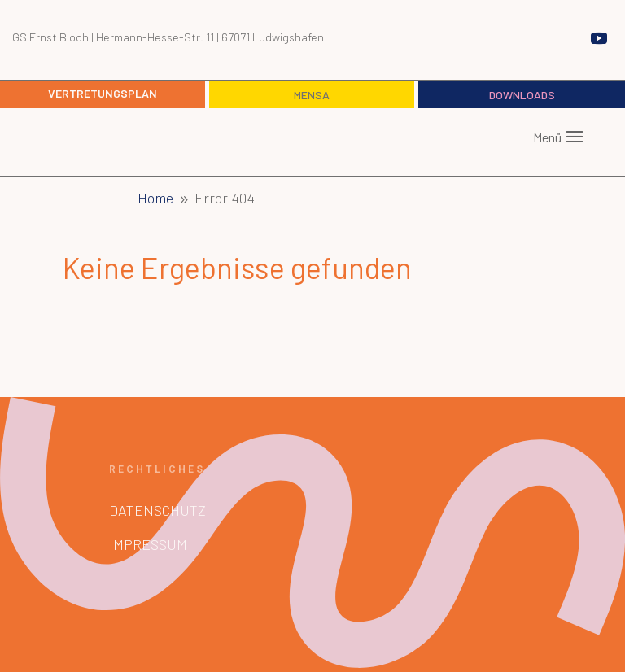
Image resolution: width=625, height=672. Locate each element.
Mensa (312, 95)
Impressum (148, 544)
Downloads (522, 95)
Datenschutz (157, 510)
